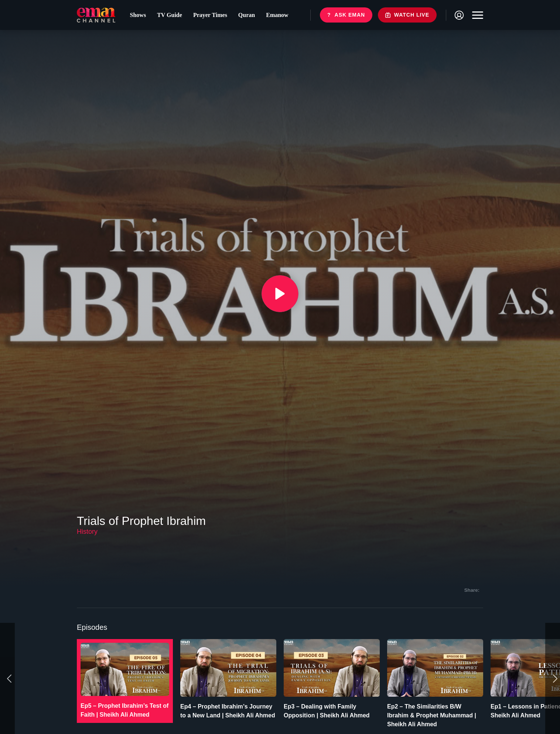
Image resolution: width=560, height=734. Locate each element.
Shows (138, 15)
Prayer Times (210, 15)
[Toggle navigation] (476, 15)
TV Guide (170, 15)
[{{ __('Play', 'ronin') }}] (280, 294)
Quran (247, 15)
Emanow (277, 15)
